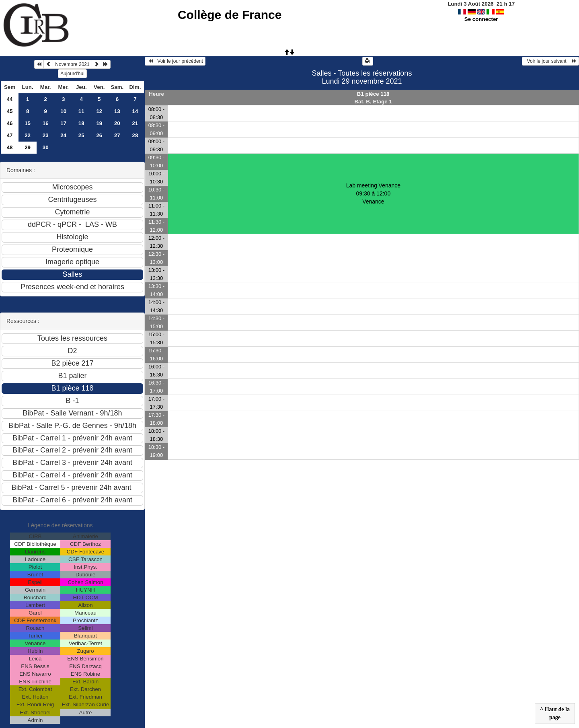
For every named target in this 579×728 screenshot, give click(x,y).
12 (99, 111)
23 (46, 135)
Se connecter (481, 19)
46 (10, 123)
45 (10, 111)
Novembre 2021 (72, 64)
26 (99, 135)
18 (81, 123)
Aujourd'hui (72, 74)
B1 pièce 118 (373, 94)
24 (63, 135)
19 (99, 123)
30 (46, 147)
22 (28, 135)
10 (63, 111)
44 (10, 99)
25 (81, 135)
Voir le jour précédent (175, 61)
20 (117, 123)
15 (28, 123)
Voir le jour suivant (550, 61)
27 (117, 135)
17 (63, 123)
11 (81, 111)
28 (135, 135)
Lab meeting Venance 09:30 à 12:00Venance (373, 193)
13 (117, 111)
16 (46, 123)
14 (135, 111)
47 (10, 135)
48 (10, 147)
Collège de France (230, 15)
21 (135, 123)
